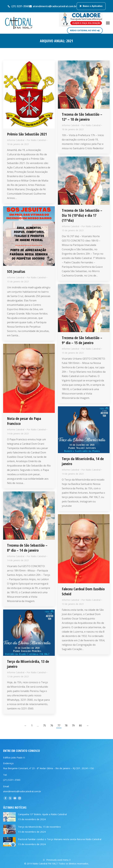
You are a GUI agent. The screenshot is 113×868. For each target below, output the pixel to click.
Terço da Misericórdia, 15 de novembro (39, 827)
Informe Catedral (16, 140)
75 (44, 725)
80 (80, 725)
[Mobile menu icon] (108, 23)
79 (73, 725)
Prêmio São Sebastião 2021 (27, 134)
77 (59, 725)
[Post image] (9, 817)
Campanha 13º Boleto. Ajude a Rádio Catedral (42, 814)
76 (52, 725)
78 (66, 725)
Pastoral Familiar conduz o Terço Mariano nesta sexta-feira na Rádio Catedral (60, 839)
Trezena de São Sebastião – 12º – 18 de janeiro (82, 117)
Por (36, 140)
